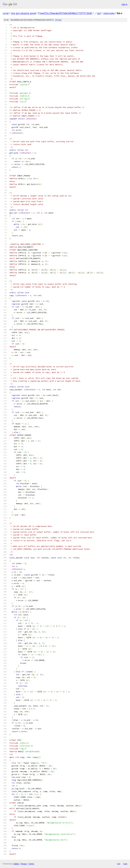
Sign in (124, 4)
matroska (109, 13)
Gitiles (16, 864)
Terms (31, 864)
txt (119, 864)
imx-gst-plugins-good (23, 13)
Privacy (24, 864)
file (58, 20)
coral (6, 13)
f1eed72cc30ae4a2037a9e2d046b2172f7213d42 (65, 13)
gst (99, 13)
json (125, 864)
